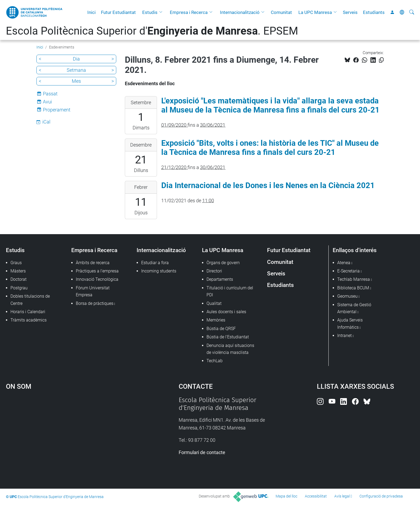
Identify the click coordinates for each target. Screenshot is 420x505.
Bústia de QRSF (221, 329)
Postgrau (19, 288)
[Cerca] (412, 12)
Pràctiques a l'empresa (97, 271)
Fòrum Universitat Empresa (93, 291)
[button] (162, 12)
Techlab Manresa (354, 279)
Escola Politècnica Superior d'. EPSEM (152, 31)
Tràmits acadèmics (29, 320)
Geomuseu (347, 296)
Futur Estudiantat (118, 12)
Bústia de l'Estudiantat (228, 337)
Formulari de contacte (202, 452)
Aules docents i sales (226, 312)
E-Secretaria (348, 271)
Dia (76, 59)
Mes (76, 81)
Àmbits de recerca (93, 263)
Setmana (76, 70)
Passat (50, 94)
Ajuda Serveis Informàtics (350, 323)
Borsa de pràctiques (95, 303)
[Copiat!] (381, 60)
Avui (47, 102)
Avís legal (342, 496)
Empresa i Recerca (189, 12)
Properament (57, 110)
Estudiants (374, 12)
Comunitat (281, 12)
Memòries (216, 320)
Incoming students (159, 271)
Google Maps (72, 436)
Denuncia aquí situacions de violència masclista (230, 349)
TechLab (215, 361)
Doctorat (18, 279)
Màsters (18, 271)
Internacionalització (240, 12)
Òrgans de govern (223, 263)
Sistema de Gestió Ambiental (354, 308)
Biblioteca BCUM (353, 288)
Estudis (150, 12)
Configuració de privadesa (381, 496)
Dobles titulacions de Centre (30, 300)
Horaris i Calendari (28, 312)
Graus (16, 263)
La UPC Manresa (315, 12)
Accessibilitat (316, 496)
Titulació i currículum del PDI (230, 291)
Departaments (220, 279)
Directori (214, 271)
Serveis (350, 12)
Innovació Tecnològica (97, 279)
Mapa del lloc (286, 496)
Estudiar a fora (155, 263)
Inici (91, 12)
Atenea (344, 263)
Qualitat (214, 303)
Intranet (344, 336)
